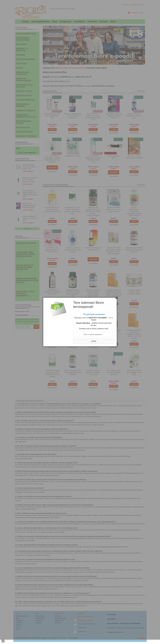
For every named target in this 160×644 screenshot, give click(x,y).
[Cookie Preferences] (3, 641)
